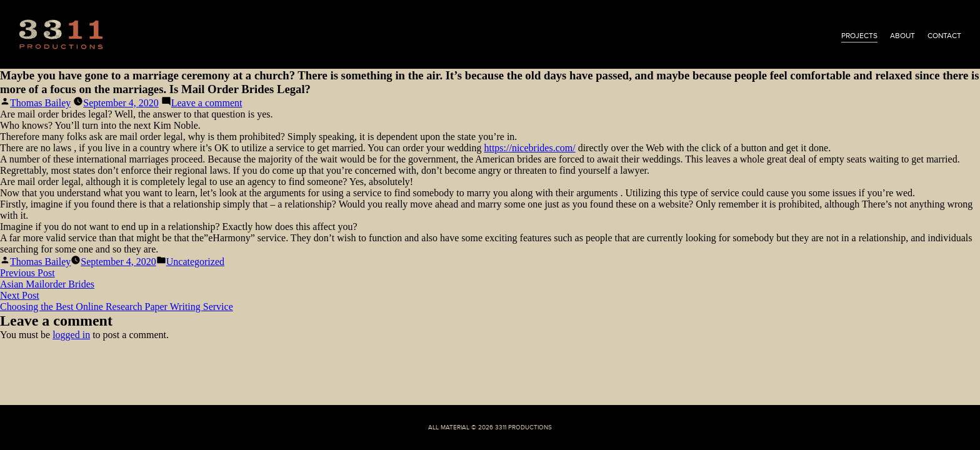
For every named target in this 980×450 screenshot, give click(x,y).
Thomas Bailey (40, 103)
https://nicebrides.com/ (529, 148)
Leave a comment (207, 103)
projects (859, 36)
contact (944, 36)
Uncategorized (195, 262)
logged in (71, 335)
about (902, 36)
